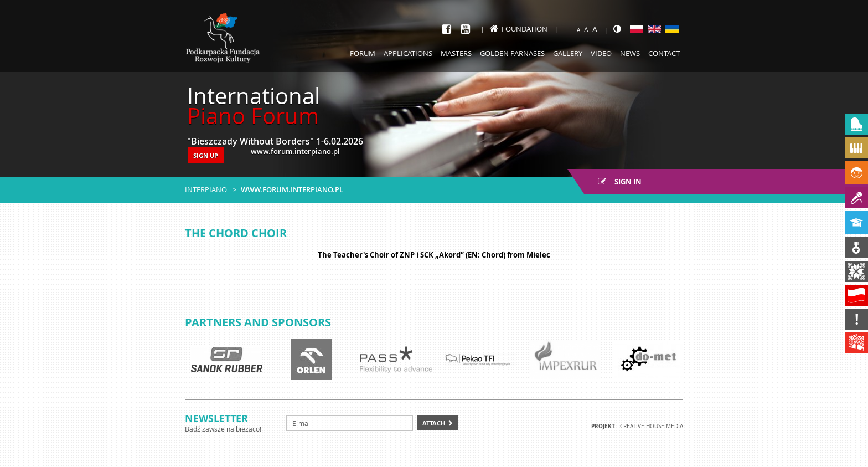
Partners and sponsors (258, 322)
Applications (408, 53)
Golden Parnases (512, 53)
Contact (664, 53)
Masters (456, 53)
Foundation (519, 29)
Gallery (568, 53)
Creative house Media (652, 426)
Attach (434, 423)
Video (601, 53)
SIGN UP (206, 155)
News (630, 53)
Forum (363, 53)
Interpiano (206, 189)
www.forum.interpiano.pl (292, 189)
